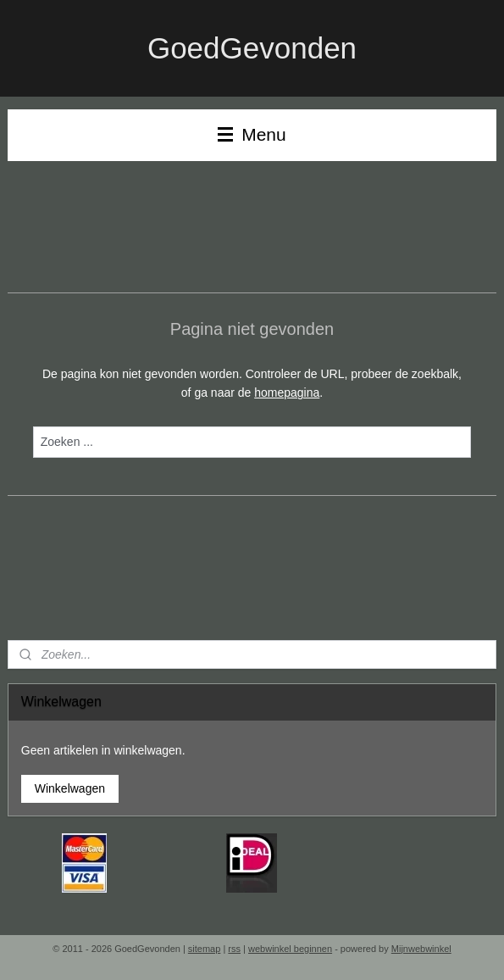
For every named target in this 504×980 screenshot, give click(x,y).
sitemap (205, 949)
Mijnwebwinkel (421, 949)
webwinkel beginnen (290, 949)
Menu (252, 134)
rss (234, 949)
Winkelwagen (70, 788)
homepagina (287, 393)
